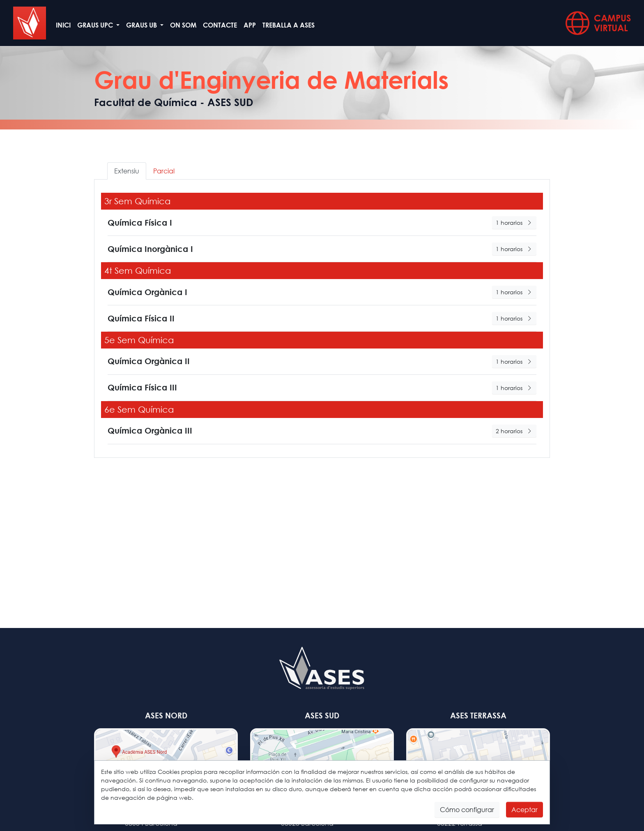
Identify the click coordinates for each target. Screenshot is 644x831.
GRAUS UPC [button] (96, 25)
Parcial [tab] (164, 171)
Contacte (220, 25)
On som (183, 25)
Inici (63, 25)
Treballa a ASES (289, 25)
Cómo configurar (467, 809)
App (250, 25)
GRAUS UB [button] (142, 25)
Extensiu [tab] (127, 171)
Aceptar (524, 809)
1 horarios (514, 223)
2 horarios (514, 431)
